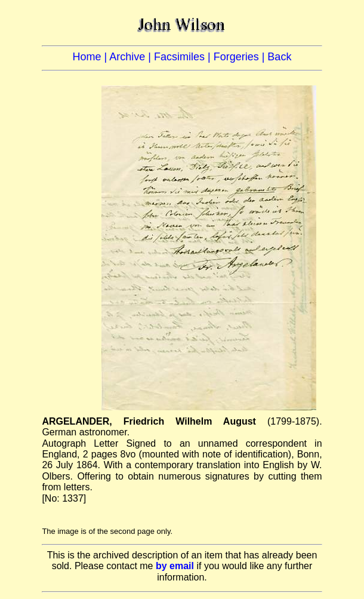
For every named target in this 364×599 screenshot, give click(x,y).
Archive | (132, 57)
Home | (91, 57)
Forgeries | (241, 57)
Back (279, 57)
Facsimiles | (184, 57)
